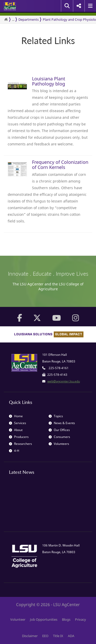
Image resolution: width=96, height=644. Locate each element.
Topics (56, 416)
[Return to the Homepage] (6, 19)
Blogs (66, 619)
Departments (29, 19)
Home (16, 416)
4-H (14, 451)
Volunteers (59, 444)
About (16, 430)
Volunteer (18, 619)
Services (18, 423)
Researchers (20, 444)
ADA (71, 636)
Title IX (58, 636)
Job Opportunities (44, 619)
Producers (19, 437)
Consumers (59, 437)
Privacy (81, 619)
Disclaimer (30, 636)
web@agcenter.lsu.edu (64, 381)
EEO (45, 636)
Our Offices (59, 430)
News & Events (62, 423)
